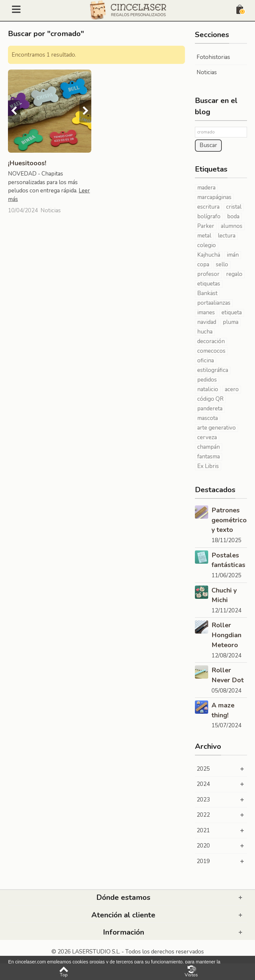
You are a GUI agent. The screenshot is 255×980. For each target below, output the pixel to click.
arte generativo (216, 428)
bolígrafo (209, 217)
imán (233, 255)
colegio (207, 245)
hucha (205, 332)
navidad (207, 322)
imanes (206, 313)
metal (204, 236)
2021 (203, 830)
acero (232, 389)
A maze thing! (223, 710)
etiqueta (232, 313)
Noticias (51, 210)
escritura (208, 207)
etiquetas (209, 284)
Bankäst (207, 293)
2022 (203, 815)
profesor (208, 274)
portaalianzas (214, 303)
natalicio (208, 389)
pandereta (210, 409)
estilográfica (213, 370)
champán (209, 447)
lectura (227, 236)
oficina (206, 361)
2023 (203, 800)
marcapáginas (214, 197)
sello (222, 265)
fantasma (209, 457)
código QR (210, 399)
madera (206, 188)
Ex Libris (208, 466)
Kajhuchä (209, 255)
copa (203, 265)
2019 (203, 861)
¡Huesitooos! (27, 163)
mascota (208, 418)
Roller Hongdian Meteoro (226, 635)
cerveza (207, 438)
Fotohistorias (213, 57)
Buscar (208, 145)
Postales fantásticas (228, 560)
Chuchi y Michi (224, 595)
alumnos (232, 226)
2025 (203, 769)
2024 (203, 784)
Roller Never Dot (228, 675)
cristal (234, 207)
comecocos (211, 351)
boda (233, 217)
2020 (203, 846)
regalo (234, 274)
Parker (206, 226)
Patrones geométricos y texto (229, 520)
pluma (231, 322)
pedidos (207, 380)
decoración (211, 341)
